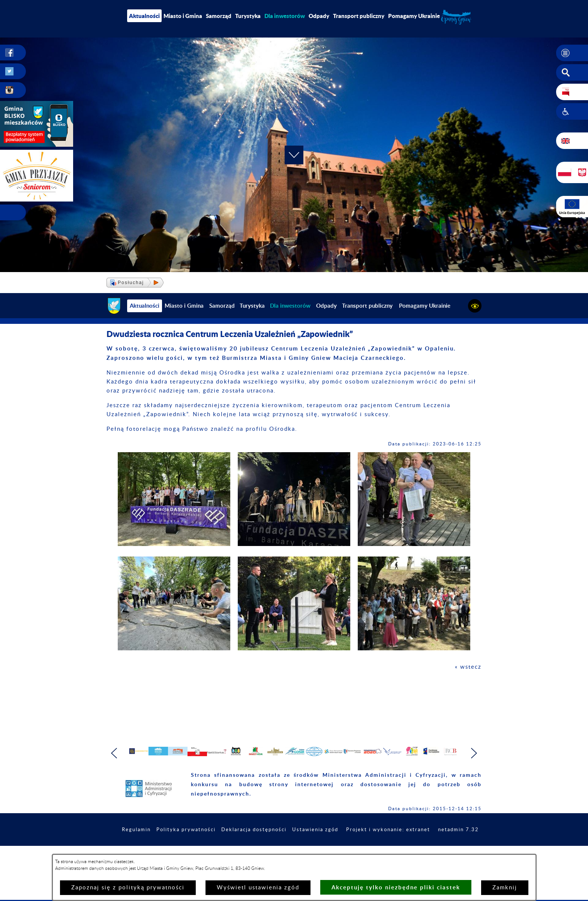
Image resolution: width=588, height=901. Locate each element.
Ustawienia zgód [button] (358, 850)
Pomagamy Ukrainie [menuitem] (414, 16)
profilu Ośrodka (270, 429)
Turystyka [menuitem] (248, 16)
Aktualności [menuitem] (144, 16)
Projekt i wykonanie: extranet (434, 850)
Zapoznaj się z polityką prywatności (128, 888)
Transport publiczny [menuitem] (359, 16)
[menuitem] (285, 16)
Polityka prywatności (221, 850)
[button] (572, 53)
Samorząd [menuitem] (219, 16)
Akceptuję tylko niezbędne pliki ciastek (396, 887)
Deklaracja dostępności (293, 850)
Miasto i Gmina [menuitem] (183, 16)
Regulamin (169, 850)
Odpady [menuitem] (319, 16)
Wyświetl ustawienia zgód (258, 888)
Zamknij (505, 888)
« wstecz (468, 667)
